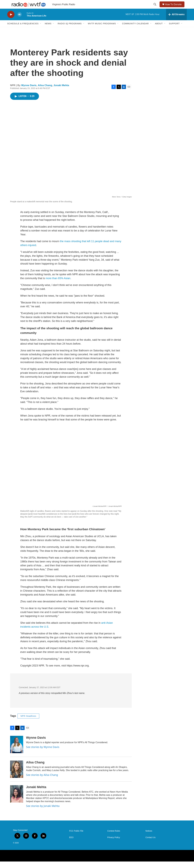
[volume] (20, 21)
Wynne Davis (29, 92)
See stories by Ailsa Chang (42, 781)
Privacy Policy (114, 844)
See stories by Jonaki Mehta (43, 812)
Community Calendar (135, 30)
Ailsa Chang (45, 92)
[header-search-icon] (155, 8)
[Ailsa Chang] (17, 776)
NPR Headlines (28, 723)
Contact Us (150, 844)
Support (174, 30)
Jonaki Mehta (61, 92)
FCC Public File (76, 837)
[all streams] (176, 21)
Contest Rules (114, 837)
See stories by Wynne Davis (43, 753)
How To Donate (175, 8)
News (48, 30)
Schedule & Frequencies (23, 30)
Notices (149, 837)
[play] (11, 21)
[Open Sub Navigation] (41, 30)
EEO (71, 844)
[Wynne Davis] (17, 751)
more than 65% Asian (58, 285)
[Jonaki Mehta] (17, 800)
